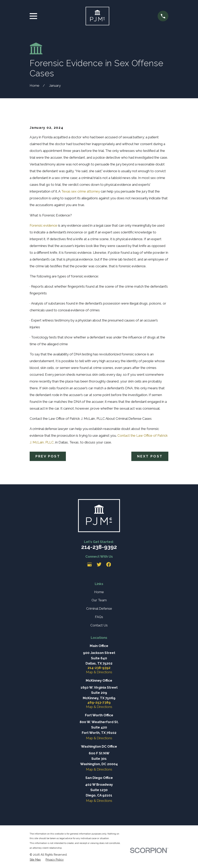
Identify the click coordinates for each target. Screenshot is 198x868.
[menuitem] (35, 860)
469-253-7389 (99, 702)
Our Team (99, 600)
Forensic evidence (43, 225)
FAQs (99, 617)
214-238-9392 (99, 547)
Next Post (150, 456)
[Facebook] (109, 564)
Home (99, 592)
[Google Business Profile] (90, 564)
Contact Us (99, 625)
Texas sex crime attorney (81, 191)
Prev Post (48, 456)
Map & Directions (99, 672)
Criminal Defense (99, 608)
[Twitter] (99, 564)
